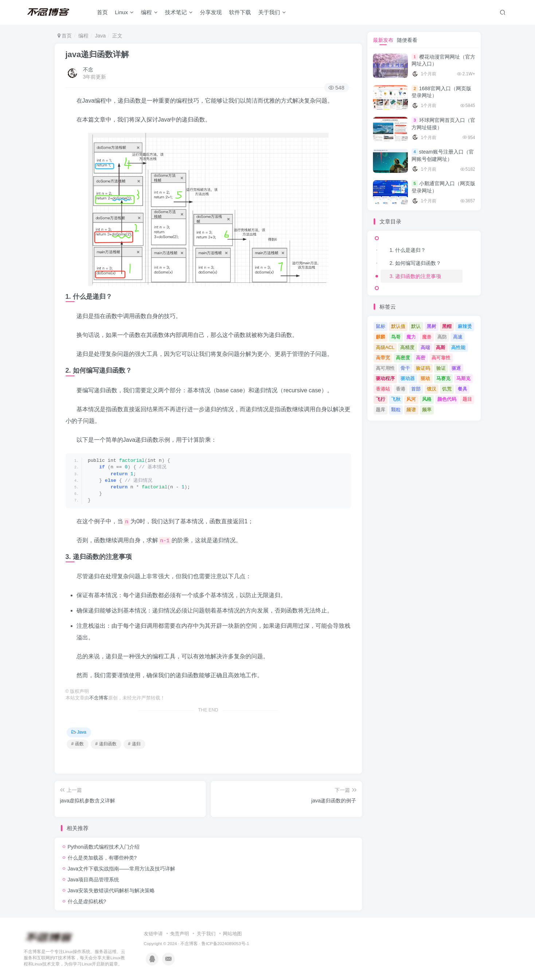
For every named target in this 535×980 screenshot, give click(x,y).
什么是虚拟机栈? (87, 901)
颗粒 (396, 410)
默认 (416, 326)
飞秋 (396, 399)
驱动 (425, 378)
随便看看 (407, 40)
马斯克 (463, 378)
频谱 (411, 410)
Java (101, 36)
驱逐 (456, 368)
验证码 (423, 368)
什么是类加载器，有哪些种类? (102, 858)
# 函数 (78, 744)
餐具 (463, 389)
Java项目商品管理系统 (94, 880)
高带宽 (383, 358)
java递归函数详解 (97, 54)
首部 (416, 389)
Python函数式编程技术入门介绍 (104, 847)
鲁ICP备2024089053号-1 (225, 943)
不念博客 (99, 698)
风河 (411, 399)
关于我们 (272, 12)
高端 (425, 347)
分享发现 (211, 12)
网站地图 (232, 934)
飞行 (381, 399)
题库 (381, 410)
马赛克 (443, 378)
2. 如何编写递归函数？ (416, 263)
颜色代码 (447, 399)
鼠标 (381, 326)
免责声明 (180, 934)
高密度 (403, 358)
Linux (125, 12)
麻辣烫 (465, 326)
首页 (102, 12)
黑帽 (447, 326)
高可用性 (385, 368)
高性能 (458, 347)
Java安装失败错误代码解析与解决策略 (111, 890)
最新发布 (383, 40)
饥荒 (447, 389)
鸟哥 (396, 337)
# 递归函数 (106, 744)
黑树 (432, 326)
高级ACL (385, 347)
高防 (442, 337)
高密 (421, 358)
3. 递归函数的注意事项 (416, 276)
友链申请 (153, 934)
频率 (427, 410)
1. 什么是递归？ (408, 250)
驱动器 (408, 378)
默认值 (398, 326)
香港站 (383, 389)
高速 (458, 337)
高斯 (441, 347)
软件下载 (240, 12)
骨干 (405, 368)
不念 (88, 70)
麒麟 (381, 337)
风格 (427, 399)
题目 (467, 399)
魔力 (411, 337)
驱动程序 (385, 378)
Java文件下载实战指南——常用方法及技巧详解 (122, 869)
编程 (149, 12)
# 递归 (134, 744)
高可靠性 (441, 358)
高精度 (407, 347)
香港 (401, 389)
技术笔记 (179, 12)
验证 (441, 368)
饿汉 (432, 389)
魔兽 (427, 337)
